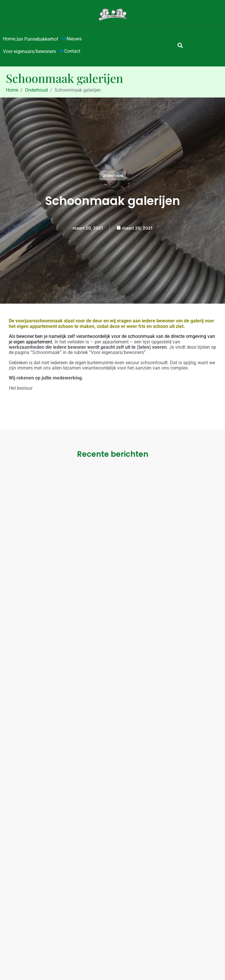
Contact (72, 51)
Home (9, 39)
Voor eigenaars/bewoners (34, 52)
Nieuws (74, 39)
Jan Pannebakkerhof (41, 39)
